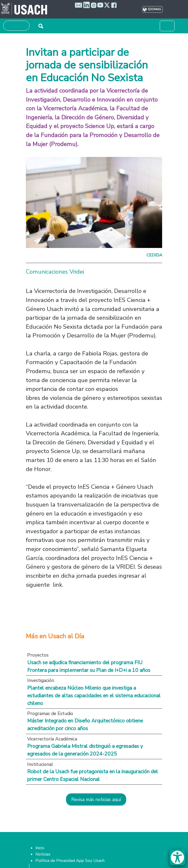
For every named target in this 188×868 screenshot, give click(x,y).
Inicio (40, 848)
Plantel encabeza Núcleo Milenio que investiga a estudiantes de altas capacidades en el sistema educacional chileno (94, 696)
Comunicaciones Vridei (55, 272)
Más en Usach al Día (55, 636)
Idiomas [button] (154, 9)
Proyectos (38, 655)
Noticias (43, 854)
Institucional (40, 764)
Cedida (154, 255)
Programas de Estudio (50, 713)
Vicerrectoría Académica (52, 739)
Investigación (41, 680)
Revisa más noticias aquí (96, 799)
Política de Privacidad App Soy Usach (70, 861)
